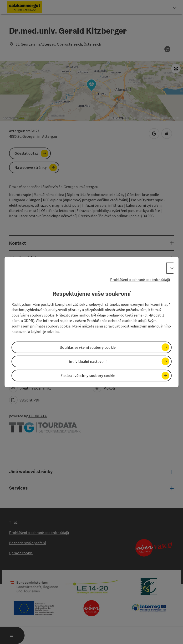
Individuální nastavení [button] (88, 361)
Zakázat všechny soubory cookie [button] (88, 375)
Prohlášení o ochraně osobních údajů (140, 280)
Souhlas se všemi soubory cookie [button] (88, 347)
